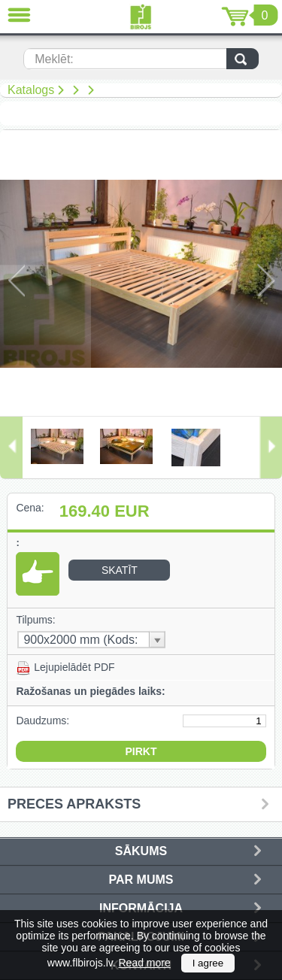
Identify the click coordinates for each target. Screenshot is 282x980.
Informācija (141, 908)
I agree (208, 963)
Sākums (141, 851)
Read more (145, 963)
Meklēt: (54, 59)
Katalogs (31, 90)
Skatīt (120, 570)
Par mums (141, 880)
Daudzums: (42, 721)
